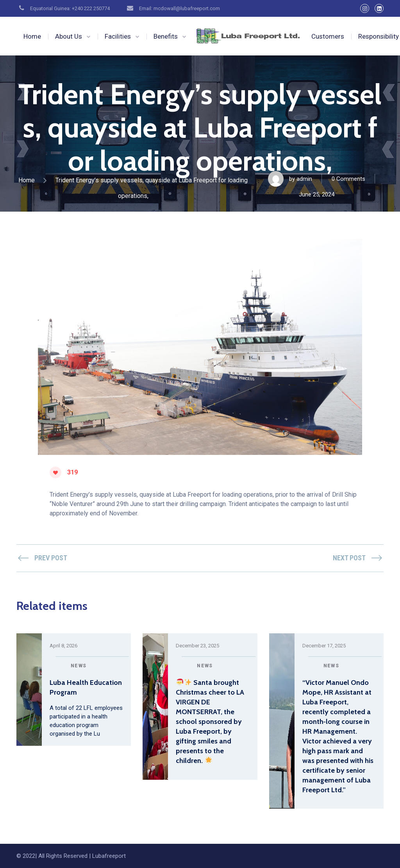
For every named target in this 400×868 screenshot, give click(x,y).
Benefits (166, 36)
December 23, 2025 (197, 646)
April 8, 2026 (63, 646)
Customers (328, 36)
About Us (69, 36)
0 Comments (348, 179)
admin (304, 179)
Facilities (118, 36)
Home (32, 36)
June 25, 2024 (317, 194)
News (79, 666)
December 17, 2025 (324, 646)
